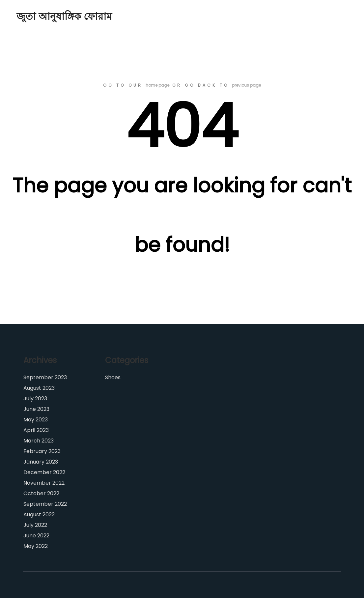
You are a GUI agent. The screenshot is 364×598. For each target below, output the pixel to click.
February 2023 (42, 451)
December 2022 (44, 472)
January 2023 (41, 462)
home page (157, 85)
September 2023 (45, 377)
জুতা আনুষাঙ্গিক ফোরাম (49, 16)
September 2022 (45, 504)
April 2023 (36, 430)
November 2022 (44, 483)
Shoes (113, 377)
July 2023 (35, 399)
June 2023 (36, 409)
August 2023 (39, 388)
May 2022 (36, 546)
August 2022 (39, 514)
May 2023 (36, 420)
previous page (246, 85)
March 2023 (39, 441)
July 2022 (35, 525)
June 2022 (36, 536)
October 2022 (41, 493)
